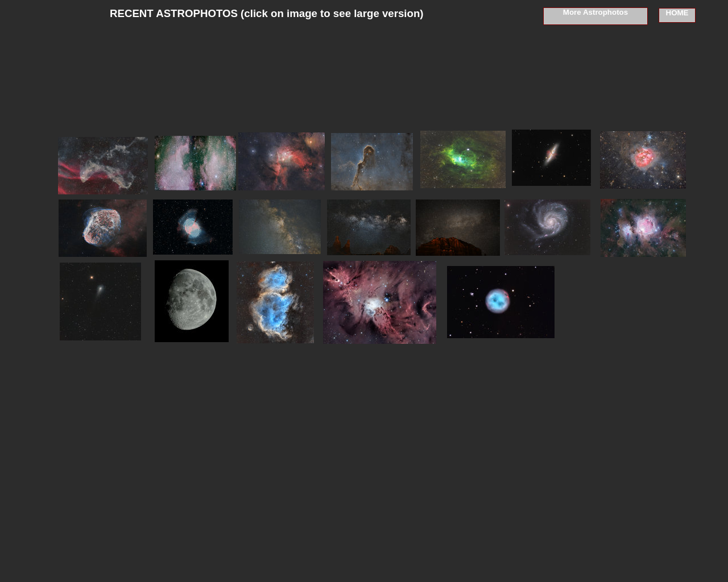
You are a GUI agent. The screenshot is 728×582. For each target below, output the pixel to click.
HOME (677, 13)
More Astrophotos (595, 12)
